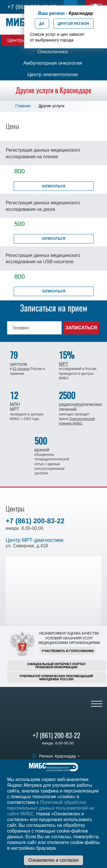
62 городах (21, 369)
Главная (23, 106)
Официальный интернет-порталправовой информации (56, 666)
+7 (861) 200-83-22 (35, 521)
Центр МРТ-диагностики (35, 540)
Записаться (53, 186)
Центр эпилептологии (53, 75)
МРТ (63, 364)
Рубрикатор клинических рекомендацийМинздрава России (56, 678)
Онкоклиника (53, 52)
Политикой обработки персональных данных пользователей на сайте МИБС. (51, 808)
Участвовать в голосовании (68, 651)
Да (42, 24)
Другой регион (74, 24)
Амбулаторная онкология (53, 63)
